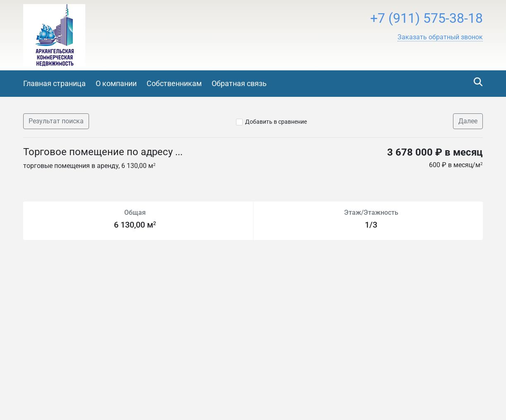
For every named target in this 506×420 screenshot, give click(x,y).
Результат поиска (56, 121)
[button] (440, 37)
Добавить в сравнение (276, 122)
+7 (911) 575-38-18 (426, 18)
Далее (468, 121)
